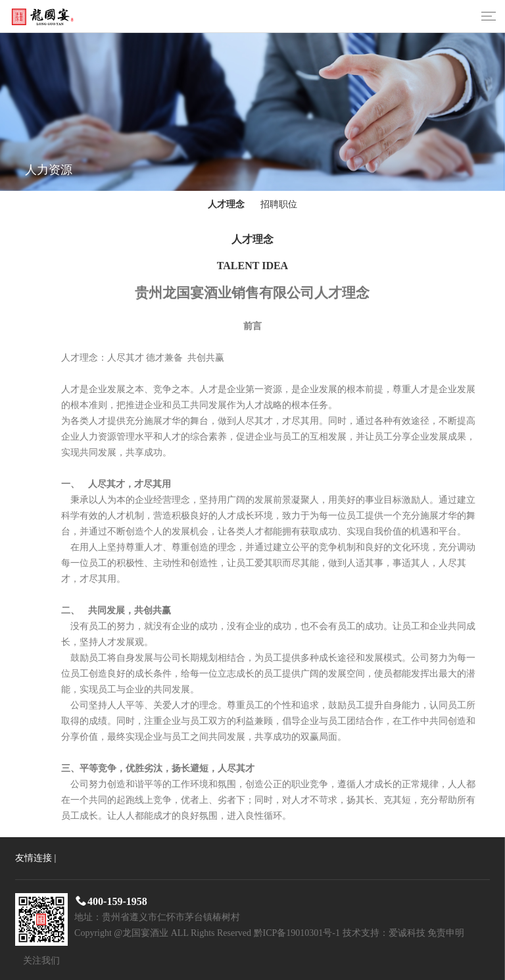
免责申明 (446, 933)
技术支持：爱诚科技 (384, 933)
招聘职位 (279, 204)
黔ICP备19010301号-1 (297, 933)
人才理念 (226, 204)
